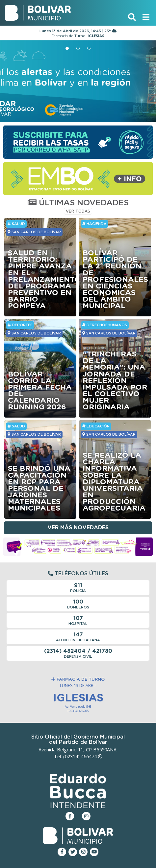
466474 (92, 756)
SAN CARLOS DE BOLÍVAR (34, 232)
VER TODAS (78, 211)
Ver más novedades (78, 528)
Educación (96, 426)
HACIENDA (94, 224)
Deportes (20, 325)
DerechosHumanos (105, 325)
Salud (16, 224)
